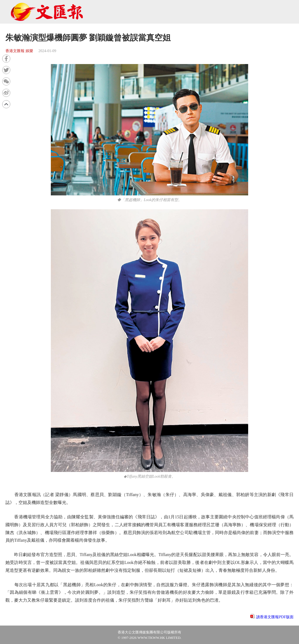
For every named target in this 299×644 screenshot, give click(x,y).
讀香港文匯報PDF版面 (275, 617)
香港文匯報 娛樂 (19, 51)
